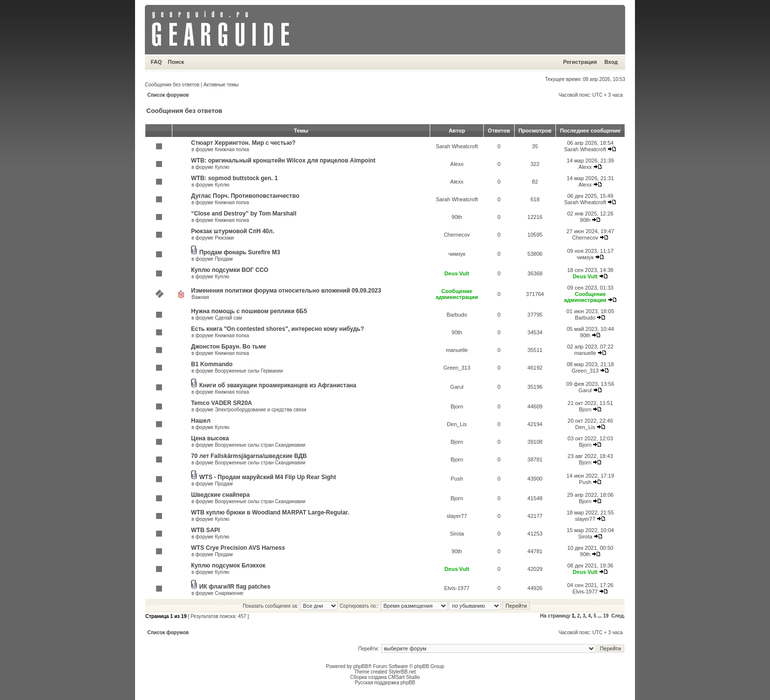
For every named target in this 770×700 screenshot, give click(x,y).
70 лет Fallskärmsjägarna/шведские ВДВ (249, 456)
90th (457, 217)
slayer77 (457, 516)
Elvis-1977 (457, 588)
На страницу (555, 616)
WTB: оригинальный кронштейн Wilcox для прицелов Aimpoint (283, 161)
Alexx (457, 164)
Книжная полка (232, 149)
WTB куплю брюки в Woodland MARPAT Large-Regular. (270, 512)
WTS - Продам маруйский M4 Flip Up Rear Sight (268, 477)
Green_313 (457, 368)
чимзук (457, 254)
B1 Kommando (212, 364)
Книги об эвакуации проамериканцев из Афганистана (278, 385)
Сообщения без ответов (172, 85)
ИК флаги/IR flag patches (235, 587)
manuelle (457, 350)
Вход (611, 62)
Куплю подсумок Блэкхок (228, 565)
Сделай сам (228, 318)
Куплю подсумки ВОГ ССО (230, 270)
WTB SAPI (206, 530)
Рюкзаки (224, 238)
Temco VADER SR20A (221, 403)
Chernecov (457, 235)
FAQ (156, 62)
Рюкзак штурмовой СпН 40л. (233, 231)
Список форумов (168, 95)
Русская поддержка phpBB (385, 683)
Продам (223, 259)
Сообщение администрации (457, 294)
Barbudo (457, 315)
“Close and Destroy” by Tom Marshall (244, 214)
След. (618, 616)
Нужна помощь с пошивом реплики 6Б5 (249, 311)
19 (606, 616)
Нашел (201, 421)
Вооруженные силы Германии (249, 371)
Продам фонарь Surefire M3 (240, 252)
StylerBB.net (402, 672)
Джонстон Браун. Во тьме (229, 347)
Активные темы (221, 85)
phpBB (360, 666)
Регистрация (580, 62)
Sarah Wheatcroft (457, 146)
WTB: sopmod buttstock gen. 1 (234, 178)
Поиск (176, 62)
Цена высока (210, 438)
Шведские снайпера (220, 495)
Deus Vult (457, 273)
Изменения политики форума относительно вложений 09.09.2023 (286, 291)
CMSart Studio (404, 677)
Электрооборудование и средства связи (260, 410)
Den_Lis (457, 424)
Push (457, 479)
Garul (457, 387)
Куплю (222, 167)
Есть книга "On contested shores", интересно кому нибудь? (277, 329)
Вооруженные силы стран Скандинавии (260, 445)
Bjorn (457, 406)
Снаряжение (229, 593)
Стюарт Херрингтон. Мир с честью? (243, 143)
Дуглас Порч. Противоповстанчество (245, 196)
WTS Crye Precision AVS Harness (238, 548)
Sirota (457, 534)
